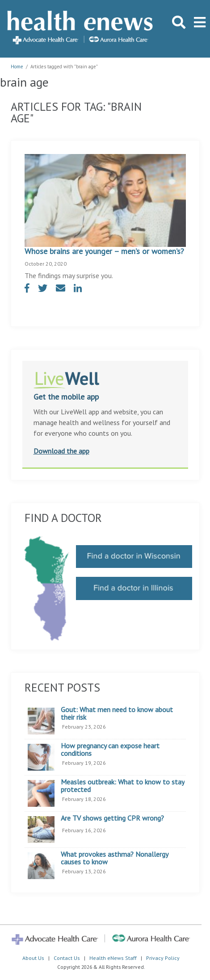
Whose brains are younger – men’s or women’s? (104, 251)
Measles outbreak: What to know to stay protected (122, 786)
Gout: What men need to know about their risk (117, 714)
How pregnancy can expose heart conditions (110, 750)
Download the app (61, 451)
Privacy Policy (163, 958)
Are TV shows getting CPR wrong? (112, 818)
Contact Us (67, 958)
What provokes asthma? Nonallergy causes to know (114, 858)
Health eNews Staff (113, 958)
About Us (33, 958)
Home (17, 67)
